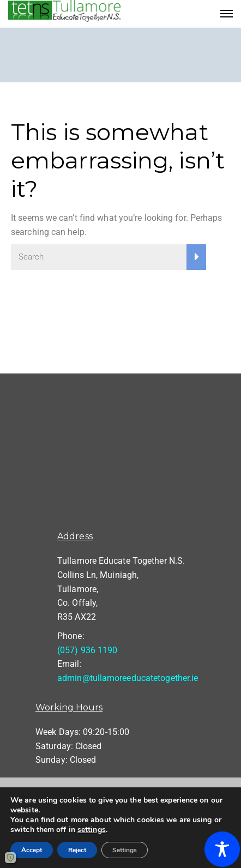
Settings (125, 850)
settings (92, 830)
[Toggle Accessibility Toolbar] (222, 849)
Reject (77, 850)
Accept (32, 850)
